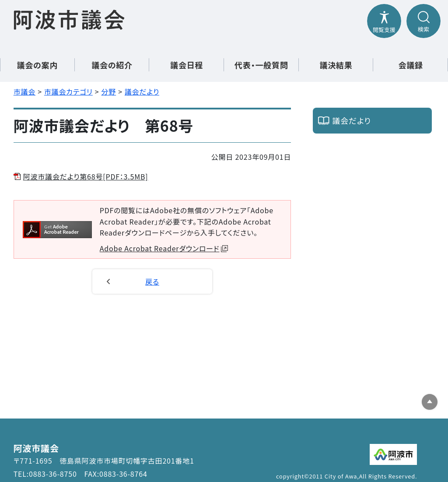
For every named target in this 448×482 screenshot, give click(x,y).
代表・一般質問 (261, 65)
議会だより (142, 91)
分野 (109, 91)
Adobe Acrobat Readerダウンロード (164, 248)
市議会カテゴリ (68, 91)
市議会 (24, 91)
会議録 (410, 65)
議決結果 (336, 65)
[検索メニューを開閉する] (423, 21)
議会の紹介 (112, 65)
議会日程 (187, 65)
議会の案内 (37, 65)
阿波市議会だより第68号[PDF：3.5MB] (86, 176)
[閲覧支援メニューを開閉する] (384, 21)
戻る (152, 281)
